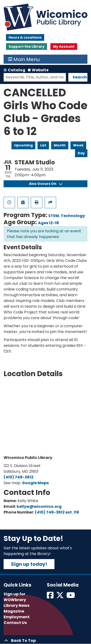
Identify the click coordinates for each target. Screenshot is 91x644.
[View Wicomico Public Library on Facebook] (51, 597)
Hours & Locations (25, 37)
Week (78, 145)
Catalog (17, 70)
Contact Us (15, 623)
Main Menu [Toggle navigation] (24, 59)
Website (40, 70)
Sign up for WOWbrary (15, 597)
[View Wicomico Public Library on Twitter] (60, 597)
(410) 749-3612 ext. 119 (57, 512)
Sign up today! (29, 564)
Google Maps (35, 483)
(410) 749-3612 (19, 477)
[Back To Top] (45, 641)
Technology (73, 216)
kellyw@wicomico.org (39, 506)
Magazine (14, 611)
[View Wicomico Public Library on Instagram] (71, 597)
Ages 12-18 (48, 223)
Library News (16, 605)
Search (80, 77)
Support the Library (27, 47)
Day (81, 153)
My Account (64, 47)
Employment (17, 617)
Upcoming (23, 145)
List (43, 145)
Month (60, 145)
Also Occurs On (46, 184)
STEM (54, 216)
